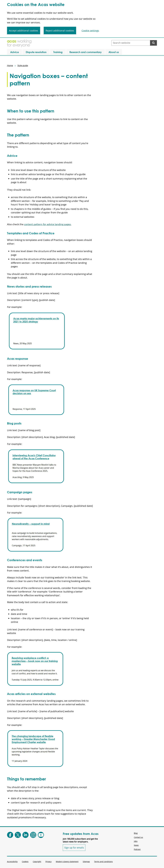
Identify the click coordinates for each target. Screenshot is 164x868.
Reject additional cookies (60, 31)
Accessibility (12, 862)
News (136, 845)
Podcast (137, 849)
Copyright (37, 862)
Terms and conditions (103, 862)
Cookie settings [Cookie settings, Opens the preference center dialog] (90, 31)
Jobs (136, 841)
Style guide (23, 65)
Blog (136, 833)
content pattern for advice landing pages (47, 224)
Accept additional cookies (24, 31)
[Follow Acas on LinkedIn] (25, 835)
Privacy (48, 862)
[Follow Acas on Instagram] (33, 835)
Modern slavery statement (67, 862)
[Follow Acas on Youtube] (41, 835)
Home (10, 65)
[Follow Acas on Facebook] (10, 835)
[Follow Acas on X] (18, 835)
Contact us (138, 837)
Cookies (25, 862)
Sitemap (86, 862)
